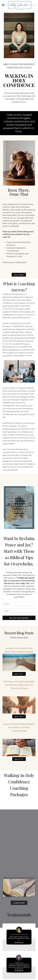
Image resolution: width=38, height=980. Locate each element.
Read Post (19, 674)
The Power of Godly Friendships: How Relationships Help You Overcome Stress (19, 685)
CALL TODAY (19, 275)
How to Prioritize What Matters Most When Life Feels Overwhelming (19, 727)
